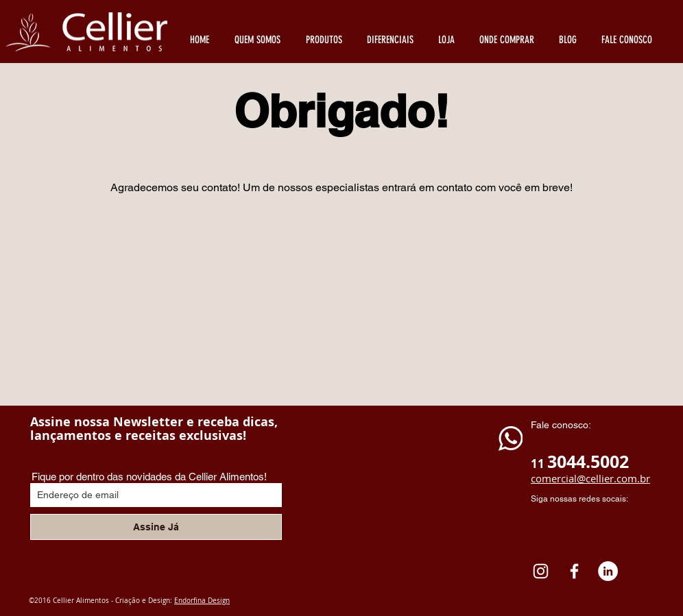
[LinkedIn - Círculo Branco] (608, 571)
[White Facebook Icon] (574, 571)
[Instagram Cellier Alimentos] (541, 571)
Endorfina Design (202, 601)
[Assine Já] (156, 527)
